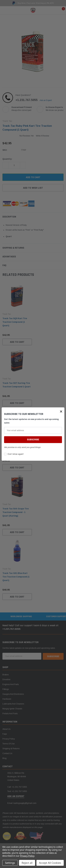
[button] (61, 411)
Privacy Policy (27, 856)
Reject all (27, 863)
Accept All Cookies (50, 863)
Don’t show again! (16, 454)
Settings (10, 863)
